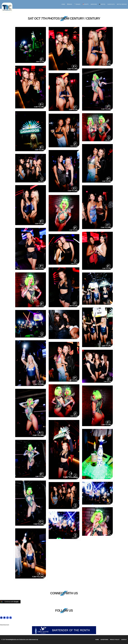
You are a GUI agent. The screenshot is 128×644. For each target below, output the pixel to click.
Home (63, 4)
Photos (102, 4)
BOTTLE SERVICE (122, 4)
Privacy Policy (115, 640)
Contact (124, 640)
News (70, 4)
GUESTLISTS (111, 4)
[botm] (64, 630)
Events (86, 4)
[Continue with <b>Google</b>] (10, 602)
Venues (77, 4)
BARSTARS (94, 4)
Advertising (104, 640)
